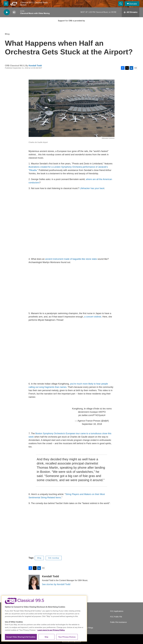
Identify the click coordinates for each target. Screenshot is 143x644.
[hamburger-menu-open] (6, 4)
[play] (7, 12)
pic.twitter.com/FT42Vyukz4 (92, 415)
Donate (133, 4)
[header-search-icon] (121, 4)
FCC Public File (116, 617)
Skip (47, 637)
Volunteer (84, 611)
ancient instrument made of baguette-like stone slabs (71, 259)
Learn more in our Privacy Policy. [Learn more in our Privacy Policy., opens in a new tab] (51, 630)
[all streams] (131, 12)
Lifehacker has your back (92, 188)
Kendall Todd (35, 66)
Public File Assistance (118, 622)
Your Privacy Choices (67, 637)
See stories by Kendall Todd (56, 584)
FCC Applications (117, 611)
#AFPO (102, 412)
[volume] (14, 12)
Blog (7, 34)
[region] (44, 618)
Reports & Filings (86, 628)
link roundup (54, 558)
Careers (83, 617)
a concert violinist (92, 317)
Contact (83, 622)
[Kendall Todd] (34, 582)
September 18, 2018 (92, 424)
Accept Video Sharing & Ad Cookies (21, 637)
